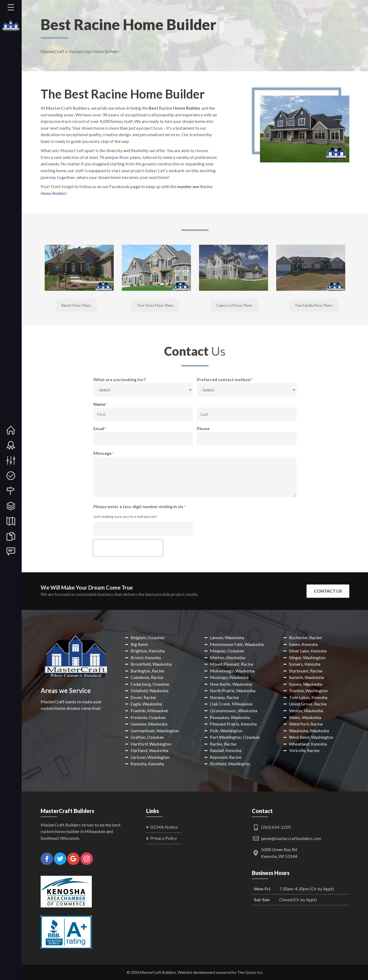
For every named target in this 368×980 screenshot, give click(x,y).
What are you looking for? (120, 379)
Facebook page (125, 186)
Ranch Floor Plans (76, 305)
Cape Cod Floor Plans (234, 305)
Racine (166, 108)
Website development (197, 972)
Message (104, 453)
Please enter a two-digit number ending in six (139, 507)
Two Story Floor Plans (155, 305)
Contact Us (328, 591)
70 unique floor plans (120, 157)
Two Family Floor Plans (314, 305)
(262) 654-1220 (276, 827)
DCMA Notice (164, 827)
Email (100, 429)
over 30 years (106, 115)
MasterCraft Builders (68, 108)
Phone (203, 428)
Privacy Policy (164, 838)
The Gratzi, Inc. (250, 972)
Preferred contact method (225, 380)
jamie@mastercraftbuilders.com (291, 838)
